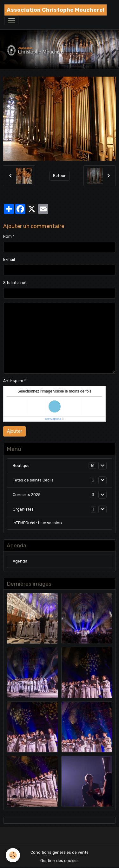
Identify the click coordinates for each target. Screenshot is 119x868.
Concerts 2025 (27, 495)
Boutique (21, 466)
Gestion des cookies (60, 861)
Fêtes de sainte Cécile (33, 480)
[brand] (56, 10)
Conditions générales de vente (60, 852)
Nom (7, 236)
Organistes (23, 509)
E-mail (9, 260)
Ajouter (15, 431)
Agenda (20, 561)
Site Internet (15, 283)
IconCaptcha (53, 419)
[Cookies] (13, 855)
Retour (59, 176)
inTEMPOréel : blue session (37, 523)
